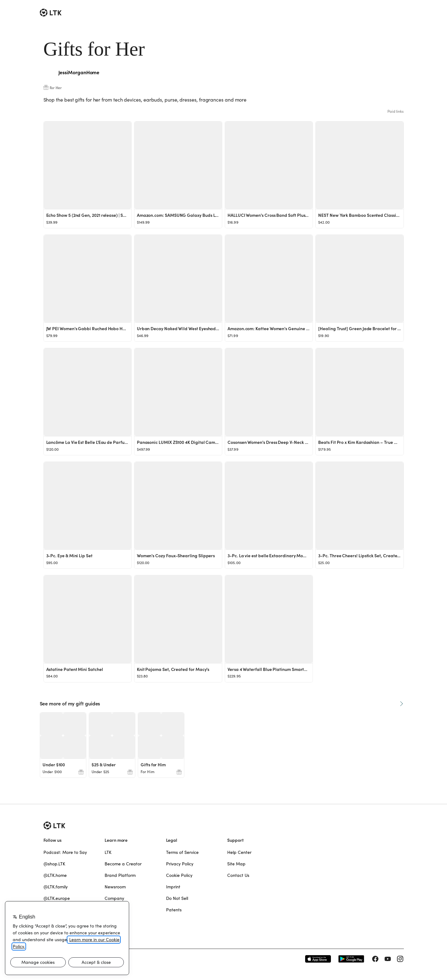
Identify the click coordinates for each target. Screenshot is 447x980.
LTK (108, 852)
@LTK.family (56, 887)
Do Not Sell (177, 898)
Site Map (236, 864)
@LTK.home (55, 875)
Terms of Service (182, 852)
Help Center (239, 852)
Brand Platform (120, 875)
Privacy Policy (180, 864)
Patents (174, 910)
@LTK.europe (57, 898)
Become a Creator (123, 864)
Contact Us (238, 875)
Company (114, 898)
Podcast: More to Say (65, 852)
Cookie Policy (179, 875)
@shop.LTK (54, 864)
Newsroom (115, 887)
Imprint (173, 887)
